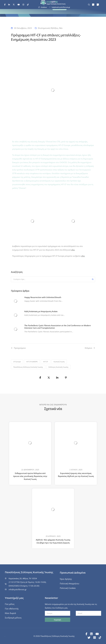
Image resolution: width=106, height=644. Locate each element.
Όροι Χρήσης (66, 579)
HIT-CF (46, 362)
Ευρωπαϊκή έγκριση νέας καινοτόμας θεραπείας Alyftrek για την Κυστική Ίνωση (76, 475)
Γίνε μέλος (10, 604)
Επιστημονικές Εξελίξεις (48, 28)
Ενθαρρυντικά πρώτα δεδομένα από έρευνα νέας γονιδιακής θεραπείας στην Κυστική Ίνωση (30, 476)
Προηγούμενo (20, 348)
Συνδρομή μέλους (13, 618)
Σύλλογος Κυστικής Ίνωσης (58, 367)
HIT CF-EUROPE (32, 362)
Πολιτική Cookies (68, 588)
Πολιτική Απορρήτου (70, 584)
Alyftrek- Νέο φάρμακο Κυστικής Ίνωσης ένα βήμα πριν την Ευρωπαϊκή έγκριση (53, 541)
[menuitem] (93, 5)
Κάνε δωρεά (10, 613)
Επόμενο (88, 348)
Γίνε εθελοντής (12, 609)
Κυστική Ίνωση (59, 362)
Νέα (61, 28)
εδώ (73, 250)
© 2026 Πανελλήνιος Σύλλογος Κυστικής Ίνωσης (54, 636)
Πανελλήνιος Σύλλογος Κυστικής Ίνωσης (28, 367)
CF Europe (17, 362)
